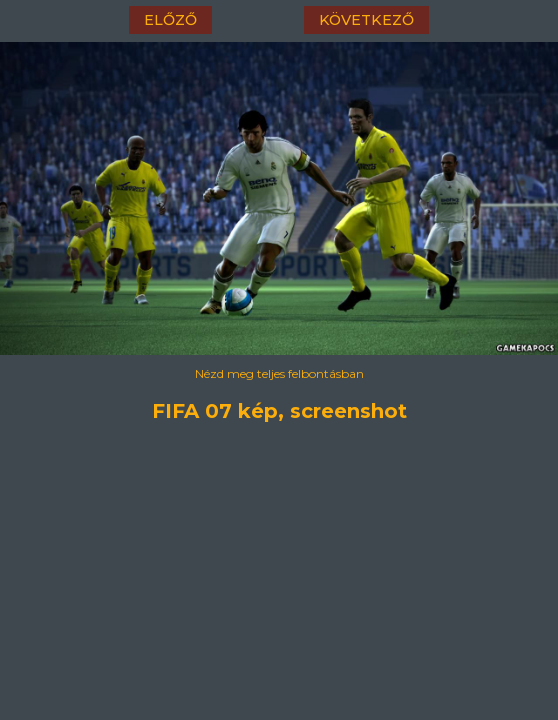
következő (366, 20)
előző (170, 20)
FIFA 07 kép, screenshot (279, 411)
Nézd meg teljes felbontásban (279, 373)
